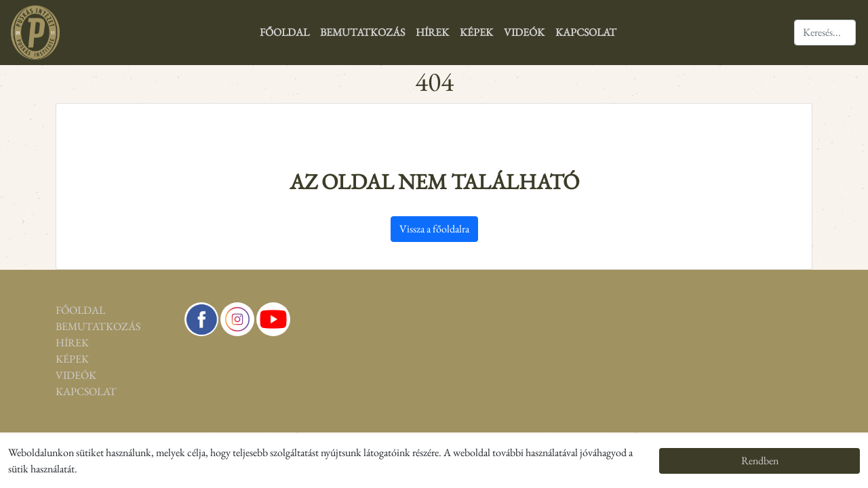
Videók (524, 32)
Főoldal (284, 32)
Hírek (432, 32)
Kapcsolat (586, 32)
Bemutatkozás (362, 32)
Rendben (760, 461)
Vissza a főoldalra (434, 229)
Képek (476, 32)
